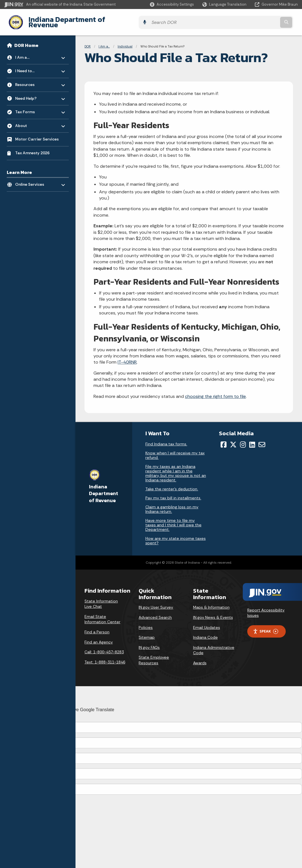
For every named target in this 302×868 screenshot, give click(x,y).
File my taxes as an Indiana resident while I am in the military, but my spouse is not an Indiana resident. (176, 469)
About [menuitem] (32, 120)
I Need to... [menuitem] (32, 65)
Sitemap (147, 633)
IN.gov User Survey (156, 603)
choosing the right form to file (215, 392)
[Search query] (262, 20)
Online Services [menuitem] (32, 179)
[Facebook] (224, 440)
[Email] (262, 440)
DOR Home (26, 41)
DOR (88, 42)
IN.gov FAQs (149, 643)
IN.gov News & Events (213, 613)
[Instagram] (243, 440)
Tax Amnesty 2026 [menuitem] (32, 149)
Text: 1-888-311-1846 (105, 658)
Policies (146, 623)
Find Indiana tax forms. (166, 440)
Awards (200, 659)
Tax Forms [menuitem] (32, 106)
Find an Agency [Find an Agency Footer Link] (99, 638)
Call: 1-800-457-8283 (104, 648)
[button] (172, 4)
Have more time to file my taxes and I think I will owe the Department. (173, 521)
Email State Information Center (102, 615)
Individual (125, 42)
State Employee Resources (154, 656)
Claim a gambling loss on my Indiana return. (172, 505)
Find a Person (97, 628)
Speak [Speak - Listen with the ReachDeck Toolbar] (266, 627)
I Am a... (104, 42)
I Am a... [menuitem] (32, 52)
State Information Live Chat (101, 599)
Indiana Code (205, 633)
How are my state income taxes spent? (176, 536)
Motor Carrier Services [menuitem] (37, 135)
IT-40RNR (127, 358)
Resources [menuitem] (32, 79)
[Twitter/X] (233, 440)
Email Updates (207, 623)
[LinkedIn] (252, 440)
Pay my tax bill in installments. (173, 494)
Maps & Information (211, 603)
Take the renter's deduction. (172, 485)
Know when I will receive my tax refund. (175, 451)
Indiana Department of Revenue (77, 20)
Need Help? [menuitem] (32, 93)
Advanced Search (155, 613)
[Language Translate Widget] (225, 4)
